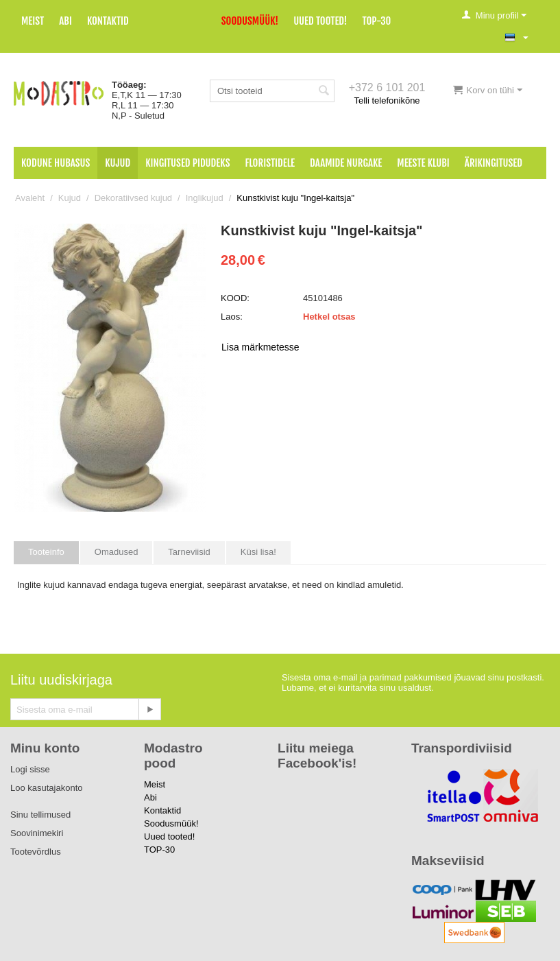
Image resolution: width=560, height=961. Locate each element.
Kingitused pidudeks (187, 163)
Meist (33, 21)
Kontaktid (108, 21)
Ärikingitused (494, 163)
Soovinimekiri (37, 833)
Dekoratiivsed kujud (133, 198)
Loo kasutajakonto (47, 788)
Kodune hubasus (56, 163)
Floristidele (270, 163)
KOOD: (235, 298)
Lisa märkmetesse (260, 347)
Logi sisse (30, 769)
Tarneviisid (189, 552)
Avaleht (30, 198)
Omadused (117, 552)
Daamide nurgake (346, 163)
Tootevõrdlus (36, 852)
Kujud (118, 163)
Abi (65, 21)
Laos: (232, 317)
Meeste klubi (423, 163)
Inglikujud (205, 198)
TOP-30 (377, 21)
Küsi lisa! (258, 552)
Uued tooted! (320, 21)
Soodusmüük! (250, 21)
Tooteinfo (46, 552)
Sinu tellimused (40, 815)
